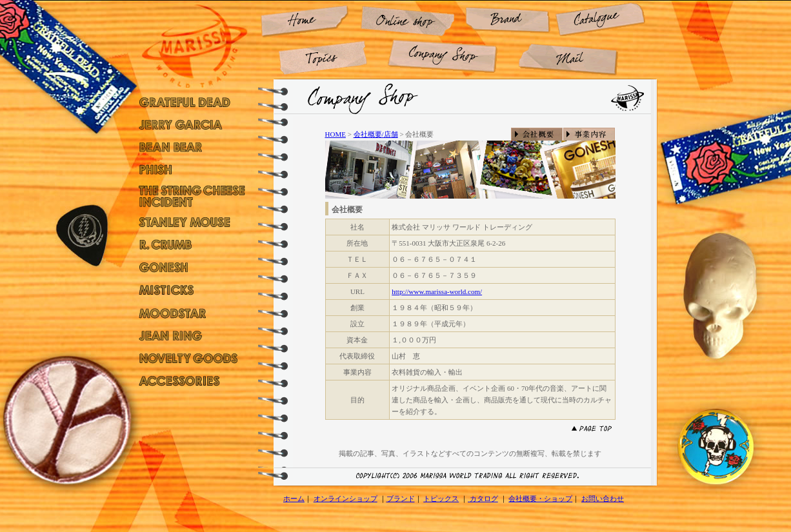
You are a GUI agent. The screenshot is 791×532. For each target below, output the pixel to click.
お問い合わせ (603, 498)
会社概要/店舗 (376, 134)
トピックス (441, 498)
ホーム (294, 498)
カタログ (483, 498)
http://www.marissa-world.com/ (437, 291)
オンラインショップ (345, 498)
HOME (335, 134)
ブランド (401, 498)
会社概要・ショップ (540, 498)
